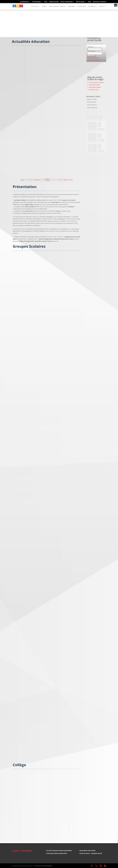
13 (54, 180)
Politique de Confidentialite (43, 865)
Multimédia (92, 6)
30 (61, 180)
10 (44, 180)
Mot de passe (91, 51)
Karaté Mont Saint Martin (88, 851)
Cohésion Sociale (54, 2)
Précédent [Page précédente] (37, 180)
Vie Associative (82, 6)
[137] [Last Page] (71, 180)
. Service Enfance (91, 105)
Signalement (71, 6)
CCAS (46, 2)
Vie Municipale (36, 2)
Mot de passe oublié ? (94, 60)
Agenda (44, 6)
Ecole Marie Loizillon (95, 87)
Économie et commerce (99, 2)
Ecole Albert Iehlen (94, 85)
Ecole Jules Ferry (94, 90)
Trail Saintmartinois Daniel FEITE (57, 853)
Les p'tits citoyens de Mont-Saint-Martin (59, 851)
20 (58, 180)
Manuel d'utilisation (93, 58)
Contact (102, 6)
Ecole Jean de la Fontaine (96, 82)
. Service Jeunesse (92, 108)
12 (51, 180)
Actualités (35, 6)
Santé (89, 2)
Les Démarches (24, 2)
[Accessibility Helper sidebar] (116, 5)
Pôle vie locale (80, 2)
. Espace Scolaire (91, 99)
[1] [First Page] (31, 180)
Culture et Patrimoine (66, 2)
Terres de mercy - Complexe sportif (91, 853)
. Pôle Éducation (91, 102)
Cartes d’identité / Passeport (57, 6)
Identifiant (90, 47)
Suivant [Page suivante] (66, 180)
